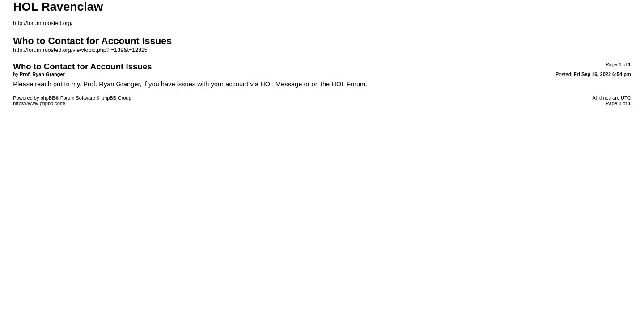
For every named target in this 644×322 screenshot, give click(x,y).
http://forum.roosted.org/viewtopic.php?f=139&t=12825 (80, 50)
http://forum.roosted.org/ (43, 23)
